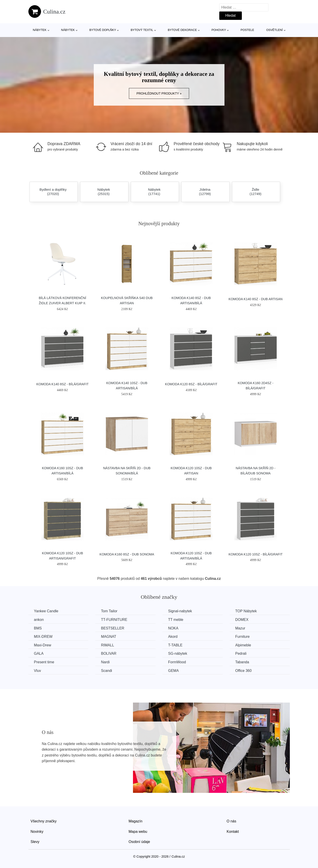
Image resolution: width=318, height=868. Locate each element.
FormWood (177, 662)
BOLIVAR (109, 653)
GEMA (173, 671)
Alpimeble (243, 645)
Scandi (106, 671)
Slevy (35, 842)
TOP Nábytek (246, 611)
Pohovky (219, 30)
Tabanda (242, 662)
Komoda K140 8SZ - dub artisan (256, 299)
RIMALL (108, 645)
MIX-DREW (43, 637)
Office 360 (244, 671)
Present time (44, 662)
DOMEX (242, 620)
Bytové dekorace (182, 30)
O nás (232, 821)
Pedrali (241, 653)
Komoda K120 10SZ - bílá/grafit (256, 554)
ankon (39, 620)
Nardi (105, 662)
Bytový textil (142, 30)
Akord (173, 637)
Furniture (243, 637)
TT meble (176, 620)
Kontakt (233, 832)
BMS (38, 628)
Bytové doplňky (103, 30)
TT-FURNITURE (114, 620)
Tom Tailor (109, 611)
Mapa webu (138, 832)
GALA (39, 653)
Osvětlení (274, 30)
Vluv (38, 671)
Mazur (240, 628)
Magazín (136, 821)
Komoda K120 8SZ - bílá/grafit (191, 384)
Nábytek (40, 30)
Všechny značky (44, 821)
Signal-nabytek (180, 611)
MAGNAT (109, 637)
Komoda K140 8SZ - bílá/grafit (62, 384)
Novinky (37, 832)
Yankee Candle (46, 611)
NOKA (173, 628)
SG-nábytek (178, 653)
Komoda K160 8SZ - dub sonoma (127, 554)
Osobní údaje (139, 842)
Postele (247, 30)
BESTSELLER (113, 628)
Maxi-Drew (43, 645)
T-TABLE (175, 645)
